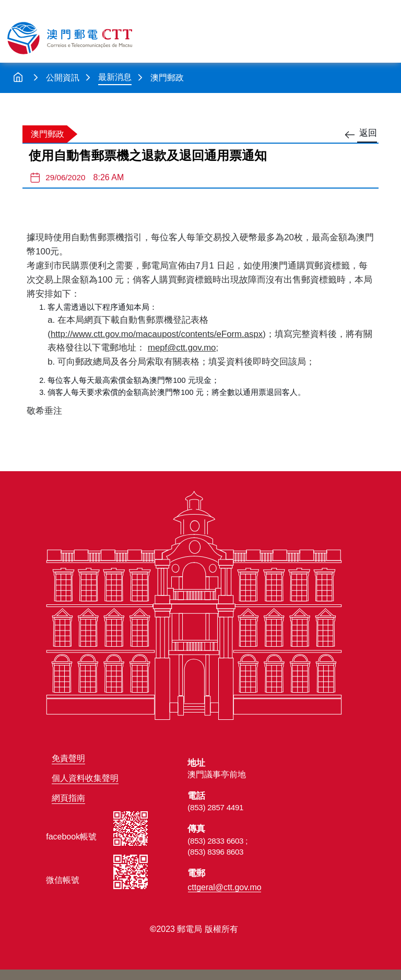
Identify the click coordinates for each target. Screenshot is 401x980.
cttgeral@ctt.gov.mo (224, 887)
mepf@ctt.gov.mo (182, 348)
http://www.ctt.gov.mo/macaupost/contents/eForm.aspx (157, 334)
